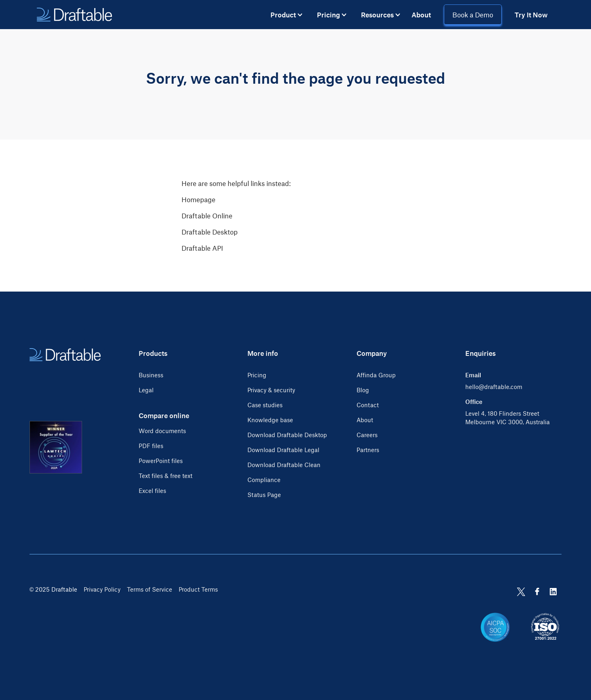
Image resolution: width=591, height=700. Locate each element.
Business (151, 375)
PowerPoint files (161, 461)
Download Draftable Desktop (287, 435)
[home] (74, 15)
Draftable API (202, 248)
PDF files (151, 446)
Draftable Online (207, 216)
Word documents (162, 431)
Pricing (257, 375)
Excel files (152, 491)
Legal (146, 390)
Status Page (264, 495)
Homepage (198, 199)
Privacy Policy (102, 589)
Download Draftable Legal (283, 450)
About (421, 15)
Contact (368, 405)
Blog (363, 390)
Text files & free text (166, 476)
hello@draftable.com (494, 387)
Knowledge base (270, 420)
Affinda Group (376, 375)
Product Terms (198, 589)
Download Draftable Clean (284, 465)
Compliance (264, 480)
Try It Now (531, 15)
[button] (286, 15)
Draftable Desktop (210, 232)
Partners (368, 450)
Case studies (265, 405)
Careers (367, 435)
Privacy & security (271, 390)
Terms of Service (150, 589)
